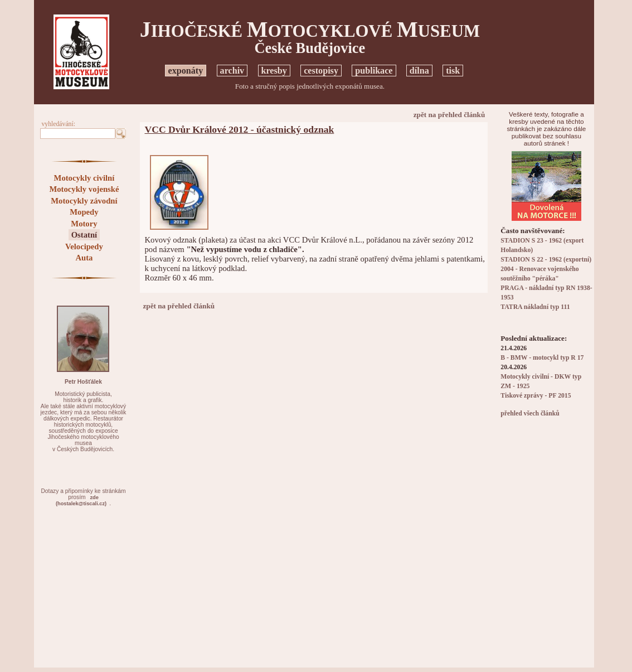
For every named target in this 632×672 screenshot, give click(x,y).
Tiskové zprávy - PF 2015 (536, 396)
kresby (274, 71)
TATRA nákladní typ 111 (535, 307)
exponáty (186, 71)
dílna (419, 71)
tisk (453, 71)
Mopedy (84, 212)
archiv (232, 71)
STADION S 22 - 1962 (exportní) (546, 260)
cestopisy (321, 71)
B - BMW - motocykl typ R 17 (542, 358)
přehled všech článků (530, 414)
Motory (84, 224)
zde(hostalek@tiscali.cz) (81, 501)
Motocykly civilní (84, 178)
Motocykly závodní (84, 201)
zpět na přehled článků (449, 115)
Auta (84, 258)
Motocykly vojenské (84, 189)
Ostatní (84, 235)
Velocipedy (84, 246)
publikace (374, 71)
